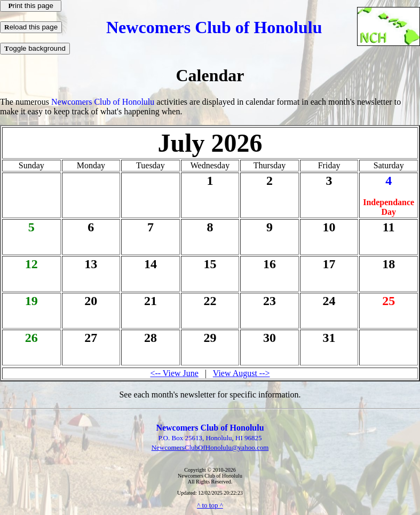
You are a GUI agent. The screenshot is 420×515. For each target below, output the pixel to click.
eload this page (31, 27)
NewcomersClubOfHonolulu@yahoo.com (210, 447)
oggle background (35, 48)
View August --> (241, 373)
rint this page (31, 6)
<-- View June (174, 373)
